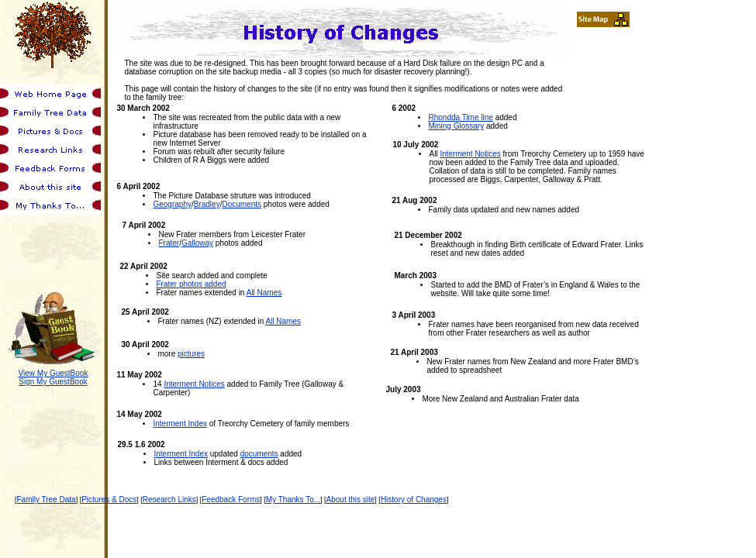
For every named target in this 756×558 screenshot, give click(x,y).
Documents (242, 204)
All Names (264, 293)
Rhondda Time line (460, 117)
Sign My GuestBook (53, 382)
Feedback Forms (231, 499)
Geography (172, 204)
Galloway (197, 243)
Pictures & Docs (109, 499)
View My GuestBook (54, 373)
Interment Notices (194, 384)
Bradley (207, 204)
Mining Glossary (456, 126)
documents (259, 454)
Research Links (169, 499)
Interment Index (180, 424)
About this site (351, 499)
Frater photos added (191, 284)
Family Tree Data (47, 499)
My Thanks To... (293, 499)
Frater (169, 243)
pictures (191, 354)
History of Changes (414, 499)
